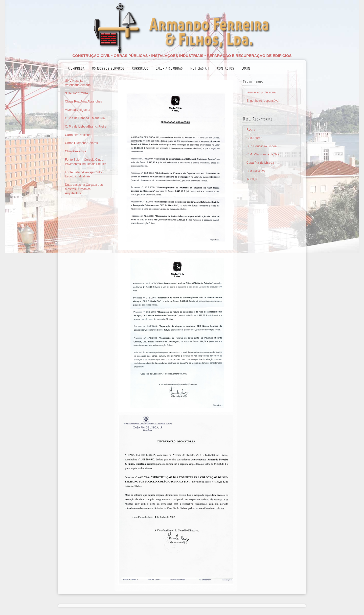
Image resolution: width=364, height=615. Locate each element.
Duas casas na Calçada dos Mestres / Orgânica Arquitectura (84, 189)
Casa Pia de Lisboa (260, 163)
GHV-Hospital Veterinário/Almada (78, 83)
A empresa (76, 69)
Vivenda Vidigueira (78, 110)
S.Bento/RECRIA (76, 93)
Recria (251, 130)
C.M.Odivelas (256, 171)
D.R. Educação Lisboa (261, 146)
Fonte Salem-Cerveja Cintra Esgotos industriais (84, 175)
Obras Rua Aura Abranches (83, 101)
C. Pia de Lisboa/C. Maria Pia (85, 118)
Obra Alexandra (75, 151)
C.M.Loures (254, 138)
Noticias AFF (200, 69)
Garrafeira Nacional (78, 135)
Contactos (226, 69)
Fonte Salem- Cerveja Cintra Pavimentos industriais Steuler (85, 162)
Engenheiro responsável (263, 101)
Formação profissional (261, 92)
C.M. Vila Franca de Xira (263, 154)
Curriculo (140, 69)
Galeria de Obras (169, 69)
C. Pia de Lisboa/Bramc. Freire (86, 127)
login (246, 69)
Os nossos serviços (108, 69)
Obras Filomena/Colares (81, 143)
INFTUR (252, 179)
